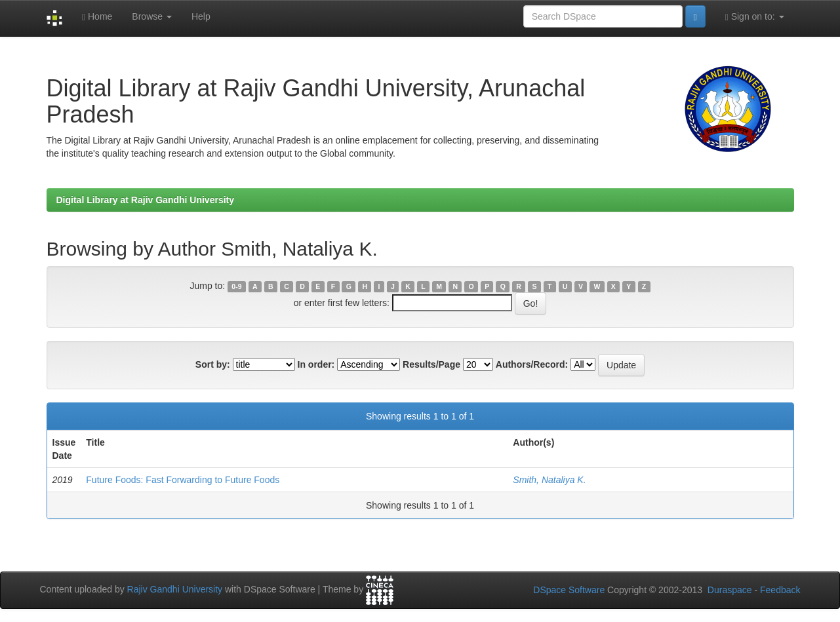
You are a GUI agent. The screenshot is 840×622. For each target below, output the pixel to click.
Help (201, 16)
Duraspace (730, 590)
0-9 (236, 286)
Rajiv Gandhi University (175, 589)
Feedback (780, 590)
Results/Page (431, 364)
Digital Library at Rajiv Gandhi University (146, 200)
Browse (152, 16)
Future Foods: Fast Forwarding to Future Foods (183, 480)
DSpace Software (569, 590)
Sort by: (213, 364)
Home (97, 17)
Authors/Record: (532, 364)
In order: (316, 364)
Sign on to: (755, 17)
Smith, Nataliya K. (549, 480)
